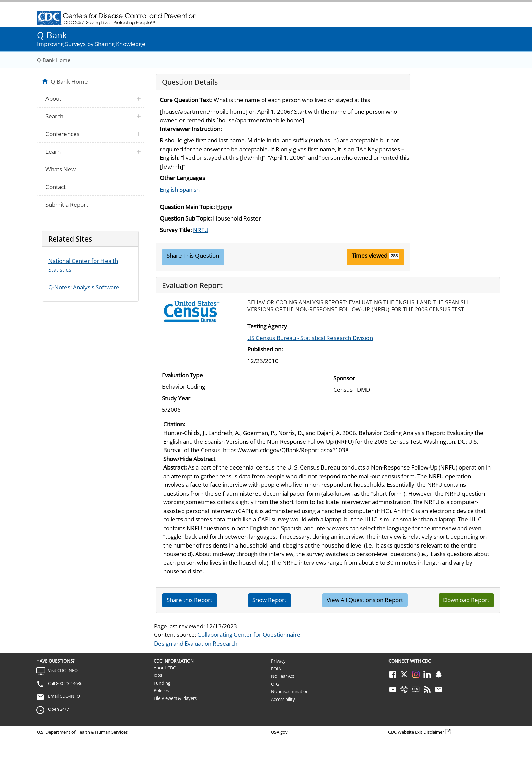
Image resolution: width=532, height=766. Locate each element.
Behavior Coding (183, 387)
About (53, 99)
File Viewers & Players (175, 698)
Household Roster (237, 218)
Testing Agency (267, 326)
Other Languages (182, 178)
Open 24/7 (58, 709)
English (169, 189)
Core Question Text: (186, 100)
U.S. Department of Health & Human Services (82, 732)
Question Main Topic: (187, 207)
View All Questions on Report (365, 600)
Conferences (62, 134)
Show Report (269, 600)
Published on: (265, 349)
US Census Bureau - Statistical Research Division (310, 338)
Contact (56, 187)
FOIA (276, 669)
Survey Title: (176, 230)
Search (54, 116)
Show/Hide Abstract (189, 459)
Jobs (158, 675)
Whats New (61, 169)
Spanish (190, 189)
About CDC (165, 668)
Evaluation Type (182, 375)
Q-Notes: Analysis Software (84, 287)
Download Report (466, 600)
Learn (53, 151)
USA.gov (279, 732)
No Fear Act (283, 676)
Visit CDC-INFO (63, 670)
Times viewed (369, 256)
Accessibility (283, 699)
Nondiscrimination (290, 691)
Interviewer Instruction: (191, 129)
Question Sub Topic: (186, 218)
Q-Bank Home (54, 60)
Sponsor (344, 378)
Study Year (176, 398)
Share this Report (189, 600)
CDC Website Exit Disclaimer (416, 732)
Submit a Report (67, 204)
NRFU (201, 230)
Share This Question (193, 256)
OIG (275, 684)
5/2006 (171, 410)
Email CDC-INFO (64, 696)
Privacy (278, 661)
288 (394, 256)
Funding (162, 683)
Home (224, 207)
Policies (161, 690)
